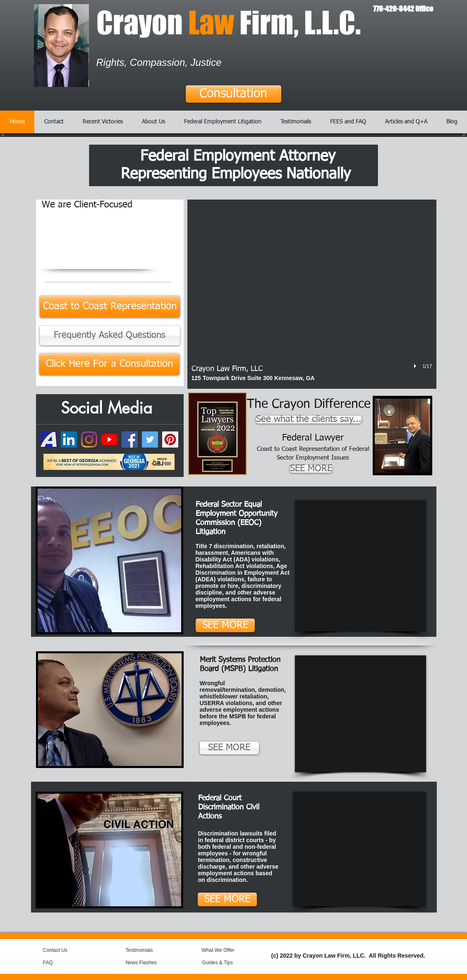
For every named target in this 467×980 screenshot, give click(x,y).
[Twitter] (150, 439)
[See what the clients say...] (309, 420)
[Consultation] (233, 94)
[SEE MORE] (311, 469)
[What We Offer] (224, 950)
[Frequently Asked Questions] (110, 336)
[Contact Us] (63, 950)
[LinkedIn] (69, 439)
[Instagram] (89, 439)
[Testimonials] (148, 950)
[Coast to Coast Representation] (110, 307)
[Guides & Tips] (224, 963)
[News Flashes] (150, 963)
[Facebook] (130, 439)
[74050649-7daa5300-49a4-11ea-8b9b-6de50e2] (49, 439)
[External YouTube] (360, 566)
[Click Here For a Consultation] (109, 364)
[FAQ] (59, 963)
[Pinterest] (170, 439)
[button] (312, 294)
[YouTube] (109, 439)
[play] (416, 366)
